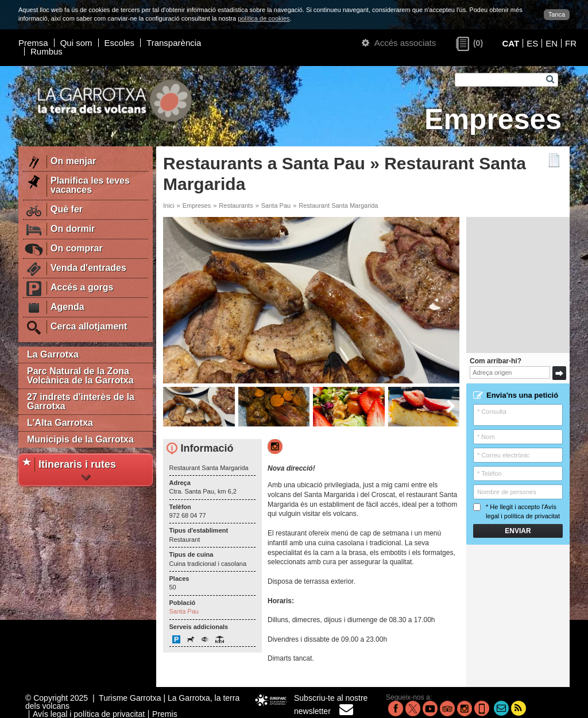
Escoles (120, 43)
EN (552, 43)
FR (571, 43)
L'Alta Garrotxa (60, 423)
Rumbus (47, 51)
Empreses (197, 205)
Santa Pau (276, 205)
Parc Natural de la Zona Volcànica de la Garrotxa (80, 376)
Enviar (518, 531)
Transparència (174, 43)
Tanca (557, 14)
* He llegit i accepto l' (517, 511)
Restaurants (236, 205)
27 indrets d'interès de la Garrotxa (81, 401)
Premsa (33, 43)
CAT (510, 43)
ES (532, 43)
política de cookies (264, 18)
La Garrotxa (53, 354)
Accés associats (399, 43)
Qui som (76, 43)
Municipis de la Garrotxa (80, 439)
